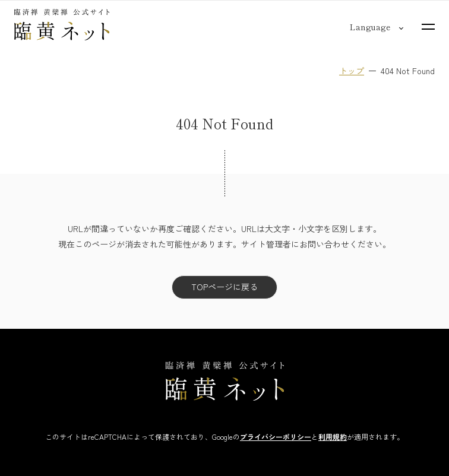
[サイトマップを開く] (428, 27)
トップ (352, 71)
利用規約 (333, 437)
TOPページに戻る (224, 287)
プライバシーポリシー (276, 437)
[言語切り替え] (370, 27)
